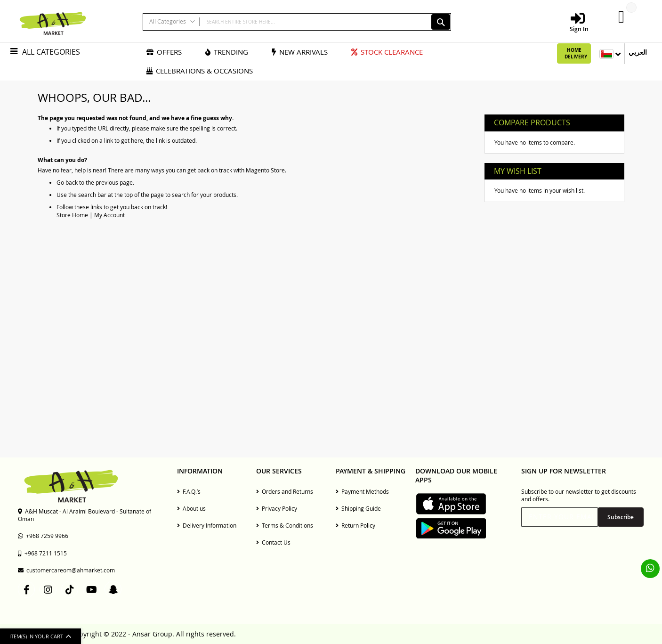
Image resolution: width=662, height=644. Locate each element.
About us (191, 508)
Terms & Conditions (285, 525)
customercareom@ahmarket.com (66, 570)
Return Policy (355, 525)
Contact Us (273, 542)
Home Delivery (576, 53)
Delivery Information (207, 525)
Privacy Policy (277, 508)
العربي (638, 52)
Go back (67, 182)
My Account (109, 215)
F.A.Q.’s (189, 491)
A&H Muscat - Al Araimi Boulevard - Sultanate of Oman (85, 515)
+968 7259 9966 (43, 536)
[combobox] (297, 22)
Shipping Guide (358, 508)
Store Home (72, 215)
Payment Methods (362, 491)
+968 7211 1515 (42, 553)
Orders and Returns (285, 491)
